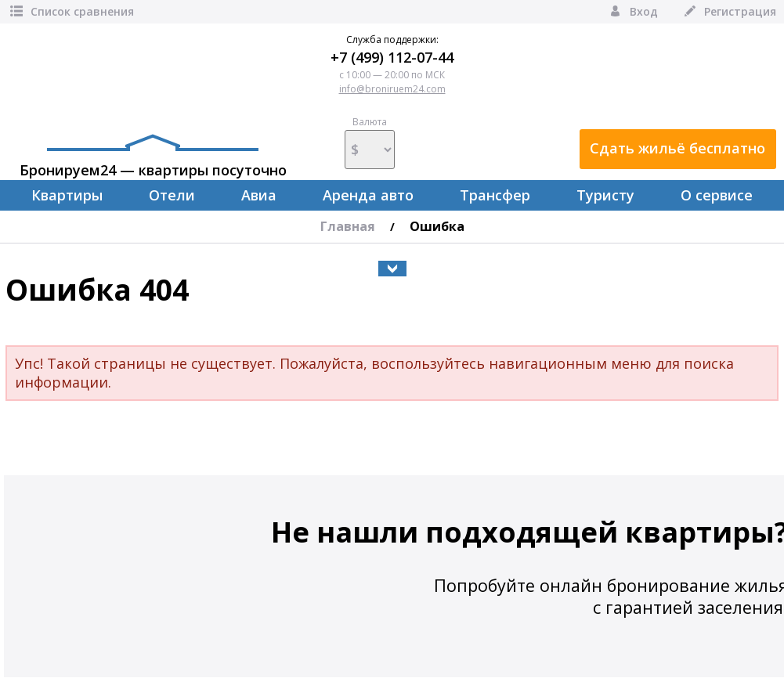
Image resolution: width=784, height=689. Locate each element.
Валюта (370, 142)
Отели (172, 195)
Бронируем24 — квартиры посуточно (153, 157)
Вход (632, 11)
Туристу (605, 195)
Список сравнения (71, 11)
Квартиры (67, 195)
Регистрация (729, 11)
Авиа (259, 195)
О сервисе (717, 195)
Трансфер (495, 195)
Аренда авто (368, 195)
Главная (348, 226)
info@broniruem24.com (392, 89)
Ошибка (437, 226)
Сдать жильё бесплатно (677, 148)
